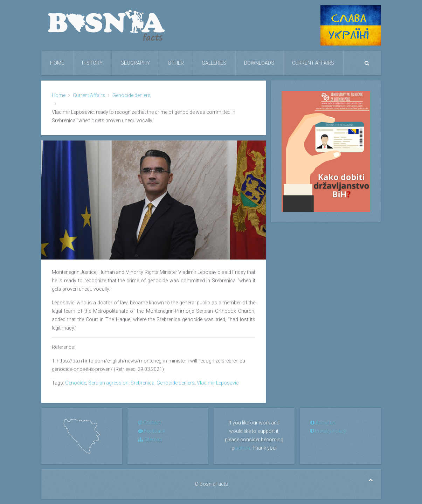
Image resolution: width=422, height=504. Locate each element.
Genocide (76, 383)
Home (57, 63)
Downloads (259, 63)
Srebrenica (143, 383)
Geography (135, 63)
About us (323, 423)
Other (176, 63)
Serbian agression (108, 383)
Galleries (214, 63)
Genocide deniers (132, 95)
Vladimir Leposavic (218, 383)
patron (243, 448)
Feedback (152, 431)
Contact (149, 423)
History (92, 63)
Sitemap (150, 440)
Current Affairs (313, 63)
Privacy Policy (328, 431)
